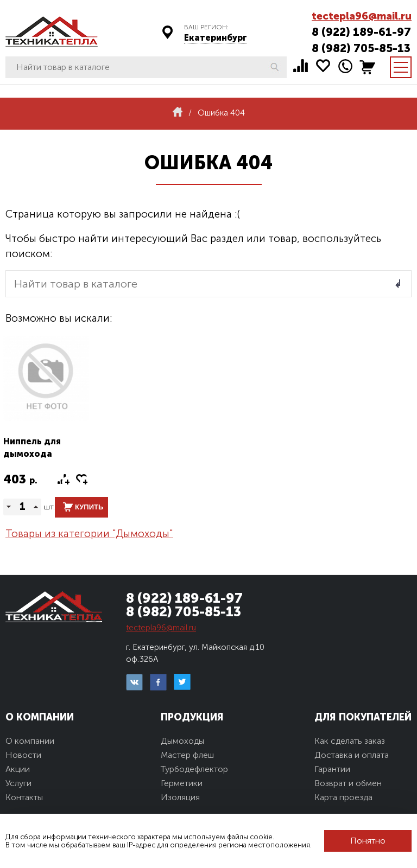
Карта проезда (343, 797)
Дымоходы (182, 741)
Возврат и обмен (348, 783)
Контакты (24, 797)
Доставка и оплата (352, 755)
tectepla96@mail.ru (362, 16)
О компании (30, 741)
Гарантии (332, 769)
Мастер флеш (187, 755)
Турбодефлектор (194, 769)
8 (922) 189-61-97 (361, 32)
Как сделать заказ (350, 741)
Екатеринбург (216, 38)
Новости (23, 755)
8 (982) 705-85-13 (361, 48)
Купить (89, 507)
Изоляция (180, 797)
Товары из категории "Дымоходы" (89, 534)
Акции (18, 769)
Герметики (182, 783)
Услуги (18, 783)
